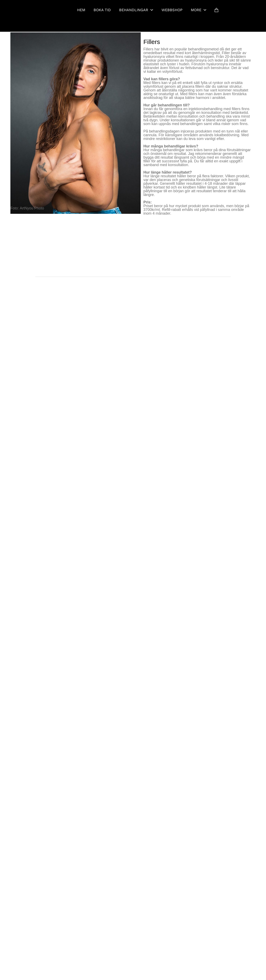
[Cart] (217, 10)
